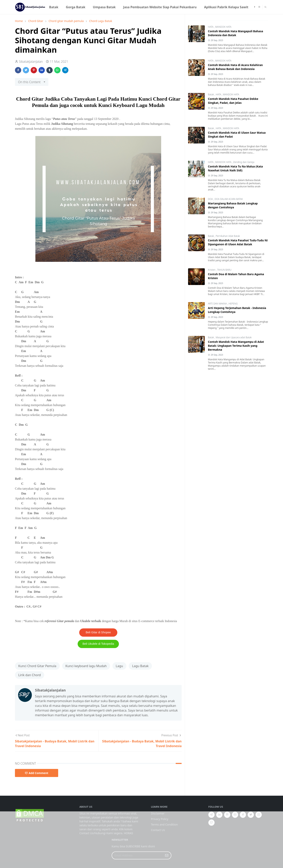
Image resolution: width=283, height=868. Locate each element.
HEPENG (233, 304)
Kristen (212, 270)
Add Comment (37, 773)
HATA (211, 27)
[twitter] (251, 815)
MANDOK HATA (223, 27)
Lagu (119, 666)
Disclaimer (158, 813)
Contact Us (158, 830)
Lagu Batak (140, 666)
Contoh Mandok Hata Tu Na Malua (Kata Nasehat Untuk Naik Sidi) (235, 168)
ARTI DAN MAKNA (218, 304)
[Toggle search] (265, 7)
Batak (211, 94)
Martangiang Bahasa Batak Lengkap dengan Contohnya (233, 205)
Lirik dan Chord (30, 675)
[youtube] (235, 815)
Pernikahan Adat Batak (228, 236)
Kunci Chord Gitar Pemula (37, 666)
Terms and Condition (164, 824)
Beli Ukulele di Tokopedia (98, 644)
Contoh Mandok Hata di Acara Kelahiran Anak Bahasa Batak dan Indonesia (235, 67)
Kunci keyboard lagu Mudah (86, 666)
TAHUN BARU (224, 270)
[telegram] (211, 815)
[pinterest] (227, 815)
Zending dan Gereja (244, 162)
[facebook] (255, 7)
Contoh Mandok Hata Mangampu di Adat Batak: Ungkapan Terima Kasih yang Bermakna (236, 346)
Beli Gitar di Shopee (98, 632)
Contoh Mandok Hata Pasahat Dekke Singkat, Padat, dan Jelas (233, 101)
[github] (211, 823)
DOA (211, 199)
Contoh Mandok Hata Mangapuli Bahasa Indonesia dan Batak (236, 33)
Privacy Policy (160, 819)
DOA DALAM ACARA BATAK (229, 199)
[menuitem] (54, 7)
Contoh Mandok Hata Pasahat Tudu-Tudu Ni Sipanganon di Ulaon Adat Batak (238, 242)
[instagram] (259, 7)
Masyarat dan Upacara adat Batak (234, 337)
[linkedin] (219, 815)
